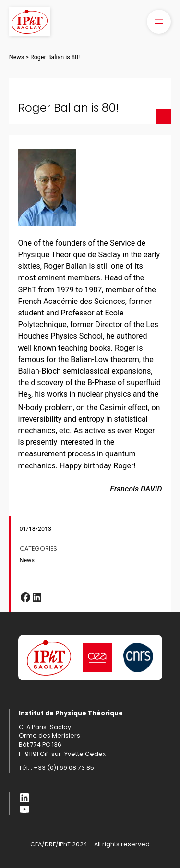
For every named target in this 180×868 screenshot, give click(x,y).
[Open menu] (159, 22)
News (27, 560)
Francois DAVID (136, 489)
